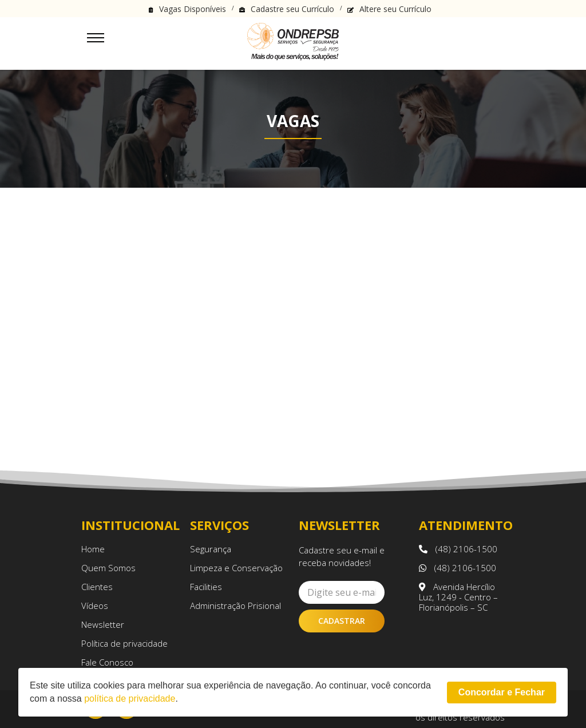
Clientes (97, 587)
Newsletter (103, 624)
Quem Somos (108, 568)
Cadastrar (342, 621)
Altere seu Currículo (395, 9)
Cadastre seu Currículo (292, 9)
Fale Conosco (107, 662)
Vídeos (95, 606)
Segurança (211, 549)
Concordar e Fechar (502, 692)
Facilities (206, 587)
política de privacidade (130, 699)
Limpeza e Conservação (236, 568)
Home (93, 549)
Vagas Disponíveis (193, 9)
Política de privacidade (124, 643)
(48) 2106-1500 (458, 549)
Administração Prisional (235, 606)
